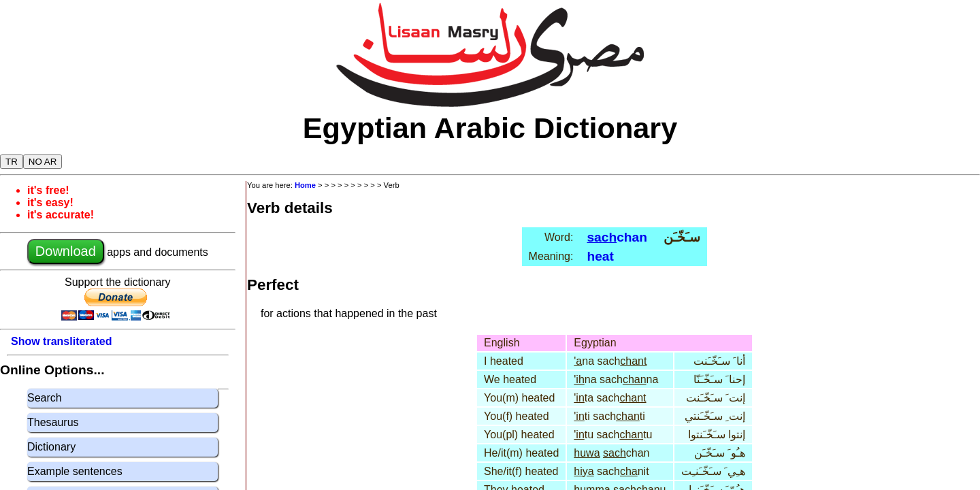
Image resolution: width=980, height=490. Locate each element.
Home (305, 185)
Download (66, 251)
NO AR (43, 162)
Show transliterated (61, 341)
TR (12, 162)
